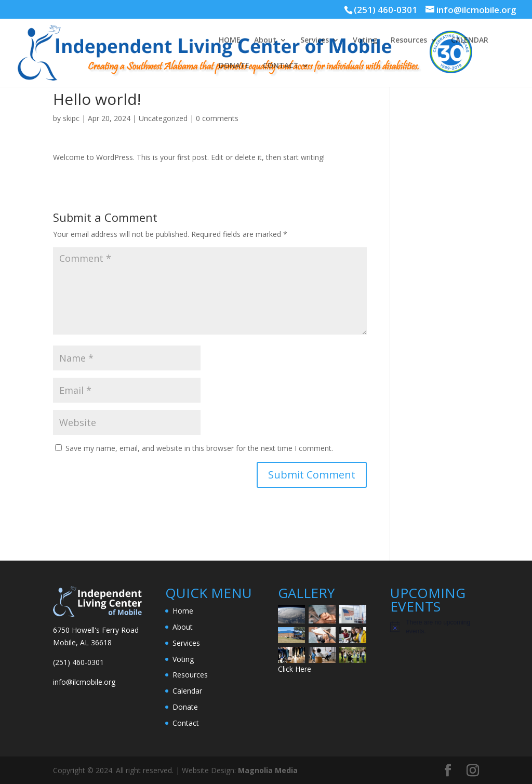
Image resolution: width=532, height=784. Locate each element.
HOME (230, 40)
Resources (409, 40)
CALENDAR (470, 40)
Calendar (187, 691)
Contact (186, 723)
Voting (365, 40)
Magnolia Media (268, 770)
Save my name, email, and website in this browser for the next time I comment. (199, 448)
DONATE (234, 66)
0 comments (217, 118)
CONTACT (281, 66)
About (265, 40)
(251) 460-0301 (385, 10)
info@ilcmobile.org (84, 682)
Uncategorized (163, 118)
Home (183, 611)
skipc (71, 118)
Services (315, 40)
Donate (185, 707)
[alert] (435, 627)
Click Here (295, 669)
